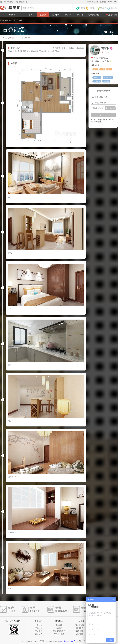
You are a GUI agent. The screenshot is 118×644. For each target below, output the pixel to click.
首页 (31, 15)
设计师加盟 (80, 625)
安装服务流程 (59, 634)
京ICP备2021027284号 (67, 641)
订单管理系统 (94, 15)
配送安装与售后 (59, 631)
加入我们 (39, 634)
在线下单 (80, 15)
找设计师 (55, 15)
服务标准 (80, 631)
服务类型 (95, 73)
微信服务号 (23, 2)
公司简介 (39, 625)
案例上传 (80, 628)
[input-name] (103, 97)
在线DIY (68, 15)
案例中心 (8, 20)
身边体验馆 (113, 15)
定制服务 (59, 625)
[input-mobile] (103, 103)
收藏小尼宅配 (8, 2)
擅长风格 (95, 65)
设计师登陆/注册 (92, 2)
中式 (14, 20)
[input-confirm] (97, 108)
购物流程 (59, 628)
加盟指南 (80, 634)
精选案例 (43, 15)
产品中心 (12, 15)
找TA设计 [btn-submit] (103, 115)
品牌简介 (39, 628)
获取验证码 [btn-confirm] (110, 108)
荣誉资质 (39, 631)
